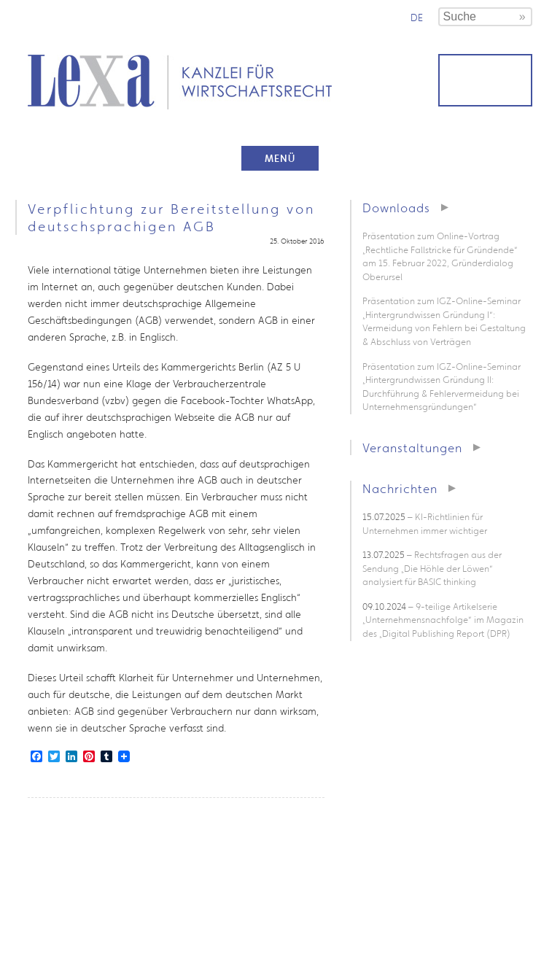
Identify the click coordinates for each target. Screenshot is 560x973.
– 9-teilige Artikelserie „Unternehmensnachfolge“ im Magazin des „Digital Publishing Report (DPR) (443, 620)
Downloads (396, 208)
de (417, 18)
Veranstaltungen (412, 447)
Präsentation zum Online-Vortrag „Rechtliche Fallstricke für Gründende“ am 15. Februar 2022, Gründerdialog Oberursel (440, 256)
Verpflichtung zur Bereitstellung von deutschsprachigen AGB (171, 217)
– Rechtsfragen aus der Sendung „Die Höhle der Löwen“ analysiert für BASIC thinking (432, 568)
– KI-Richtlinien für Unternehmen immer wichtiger (425, 524)
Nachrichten (400, 488)
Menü (280, 158)
